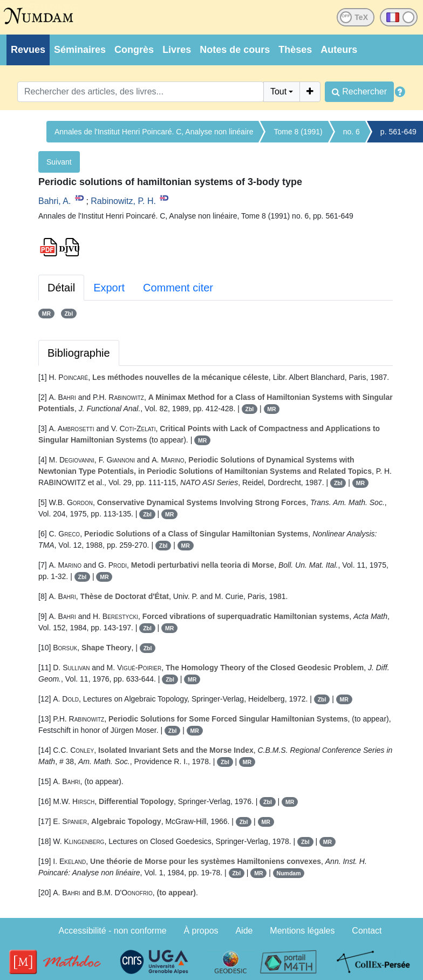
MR (46, 314)
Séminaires (80, 50)
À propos (201, 931)
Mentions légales (302, 931)
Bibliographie (79, 353)
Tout (278, 91)
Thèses (295, 50)
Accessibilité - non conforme (113, 931)
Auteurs (339, 50)
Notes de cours (235, 50)
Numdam (289, 873)
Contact (367, 931)
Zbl (69, 314)
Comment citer (178, 288)
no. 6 (352, 132)
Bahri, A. (54, 201)
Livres (177, 50)
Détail (61, 288)
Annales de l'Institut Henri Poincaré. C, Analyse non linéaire (154, 132)
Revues (28, 50)
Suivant (59, 162)
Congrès (134, 50)
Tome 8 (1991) (298, 132)
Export (109, 288)
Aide (244, 931)
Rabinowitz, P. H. (123, 201)
